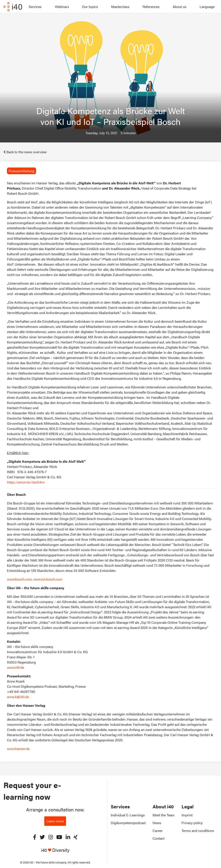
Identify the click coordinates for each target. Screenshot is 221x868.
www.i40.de (16, 667)
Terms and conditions (198, 831)
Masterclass (120, 7)
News (157, 823)
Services (35, 7)
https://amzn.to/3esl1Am (26, 482)
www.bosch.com (19, 579)
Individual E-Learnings (128, 815)
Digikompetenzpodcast (128, 823)
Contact (159, 838)
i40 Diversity (55, 850)
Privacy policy (192, 823)
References (151, 7)
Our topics (90, 7)
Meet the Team (164, 815)
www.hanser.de (18, 749)
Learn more (55, 821)
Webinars (62, 7)
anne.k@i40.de (18, 697)
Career (158, 831)
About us (180, 7)
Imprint (187, 815)
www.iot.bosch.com (48, 579)
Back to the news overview (25, 152)
